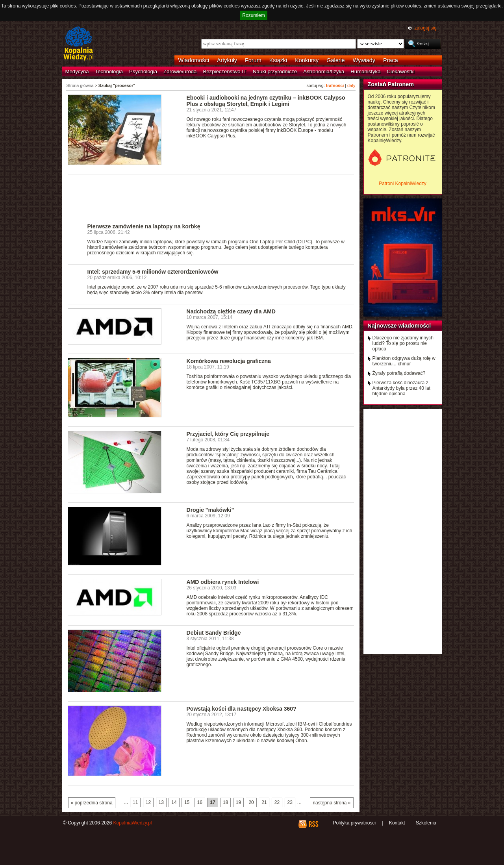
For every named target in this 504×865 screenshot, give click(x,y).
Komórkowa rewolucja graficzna (229, 361)
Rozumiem (253, 15)
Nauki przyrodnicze (275, 71)
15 (187, 802)
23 (290, 802)
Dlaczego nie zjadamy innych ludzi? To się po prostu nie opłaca (403, 343)
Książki (278, 60)
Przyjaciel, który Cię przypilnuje (228, 434)
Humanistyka (365, 71)
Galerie (335, 60)
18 (225, 802)
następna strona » (332, 803)
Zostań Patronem (391, 84)
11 (135, 802)
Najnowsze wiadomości (399, 326)
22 (277, 802)
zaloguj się (425, 28)
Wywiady (364, 60)
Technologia (109, 71)
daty (351, 85)
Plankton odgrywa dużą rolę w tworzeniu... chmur (404, 361)
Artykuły (227, 60)
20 (251, 802)
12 (148, 802)
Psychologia (143, 71)
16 (200, 802)
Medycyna (77, 71)
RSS (313, 824)
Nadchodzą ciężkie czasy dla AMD (231, 311)
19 (238, 802)
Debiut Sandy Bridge (214, 633)
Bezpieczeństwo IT (225, 71)
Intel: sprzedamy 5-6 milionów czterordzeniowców (153, 272)
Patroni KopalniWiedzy (403, 183)
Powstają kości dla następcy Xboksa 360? (242, 709)
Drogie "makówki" (210, 510)
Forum (253, 60)
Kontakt (397, 823)
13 (161, 802)
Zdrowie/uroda (180, 71)
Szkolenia (426, 823)
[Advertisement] (211, 196)
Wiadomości (194, 60)
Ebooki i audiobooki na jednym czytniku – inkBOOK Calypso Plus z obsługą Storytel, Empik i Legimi (266, 101)
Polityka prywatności (354, 823)
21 (264, 802)
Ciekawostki (401, 71)
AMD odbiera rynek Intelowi (223, 582)
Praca (391, 60)
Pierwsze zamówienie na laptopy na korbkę (144, 226)
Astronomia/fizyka (324, 71)
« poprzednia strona (92, 803)
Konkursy (307, 60)
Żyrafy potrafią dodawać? (399, 373)
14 (174, 802)
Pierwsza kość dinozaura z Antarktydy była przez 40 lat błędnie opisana (401, 388)
